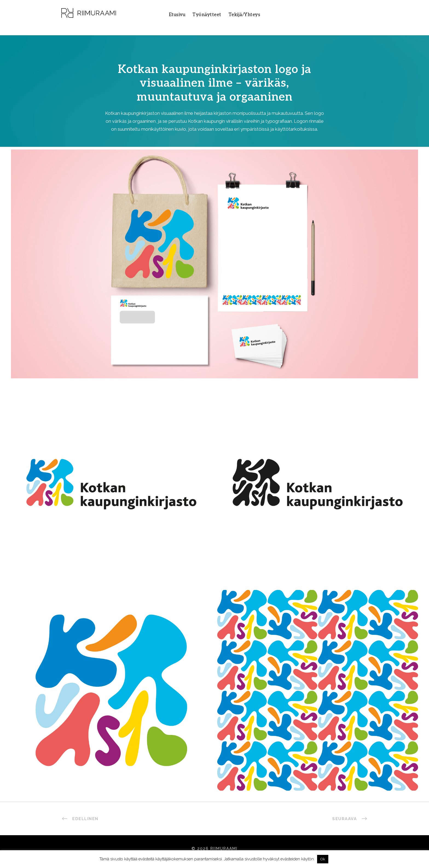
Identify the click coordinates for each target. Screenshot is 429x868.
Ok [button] (323, 859)
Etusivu (177, 15)
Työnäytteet (207, 15)
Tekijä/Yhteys (244, 15)
